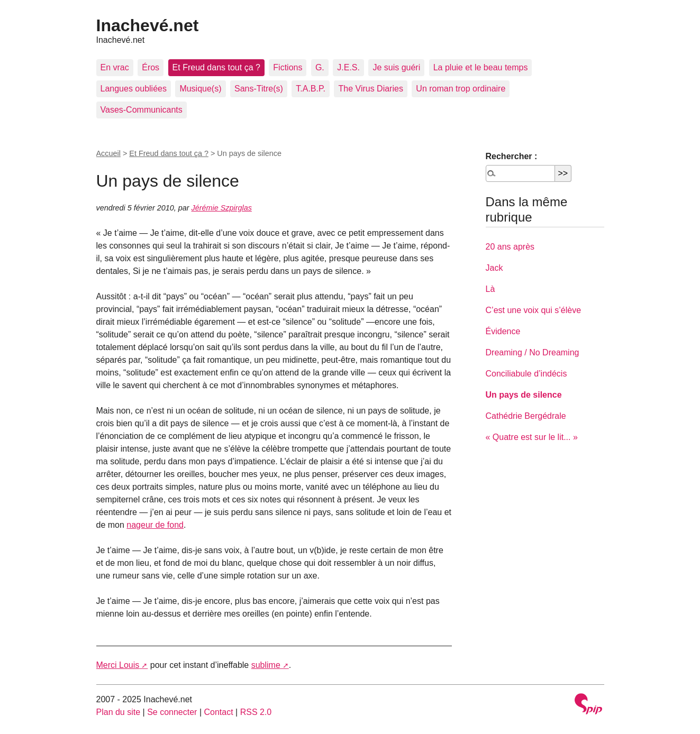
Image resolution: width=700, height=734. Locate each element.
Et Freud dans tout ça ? (216, 67)
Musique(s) (200, 89)
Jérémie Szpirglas (222, 208)
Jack (494, 268)
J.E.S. (348, 67)
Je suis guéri (396, 67)
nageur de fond (155, 525)
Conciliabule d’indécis (526, 374)
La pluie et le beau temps (481, 67)
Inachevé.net (148, 25)
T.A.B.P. (311, 89)
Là (490, 289)
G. (320, 67)
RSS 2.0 (256, 712)
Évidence (503, 331)
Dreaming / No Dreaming (533, 352)
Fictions (288, 67)
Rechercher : (512, 156)
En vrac (115, 67)
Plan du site (119, 712)
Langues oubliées (134, 89)
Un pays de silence (524, 395)
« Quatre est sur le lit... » (532, 437)
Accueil (108, 153)
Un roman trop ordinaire (461, 89)
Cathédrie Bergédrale (526, 416)
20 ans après (510, 247)
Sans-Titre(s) (259, 89)
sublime (266, 665)
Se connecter (172, 712)
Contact (218, 712)
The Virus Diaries (370, 89)
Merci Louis (118, 665)
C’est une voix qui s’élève (534, 310)
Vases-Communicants (142, 110)
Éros (151, 67)
